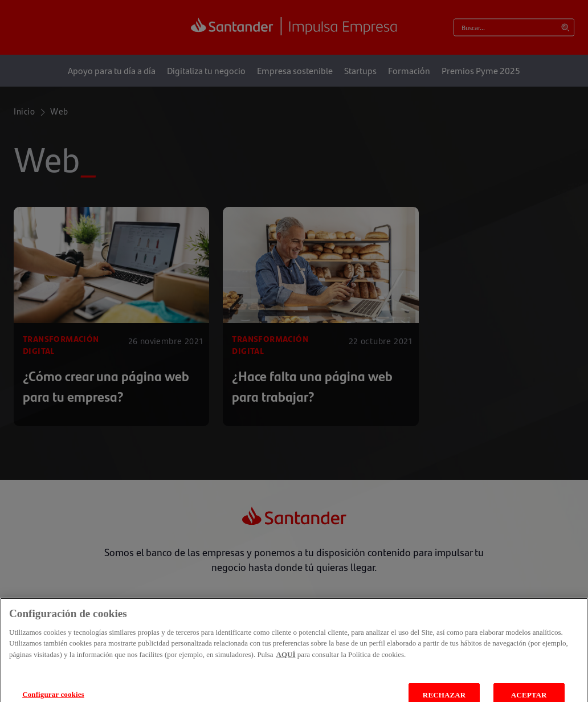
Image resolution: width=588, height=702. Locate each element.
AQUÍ (286, 663)
